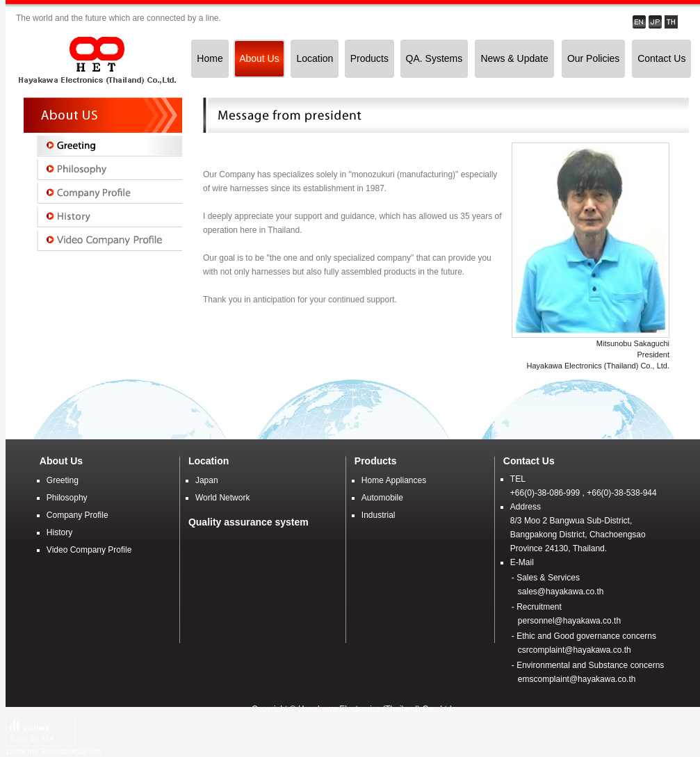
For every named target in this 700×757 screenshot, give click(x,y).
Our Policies (593, 58)
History (59, 532)
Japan (207, 480)
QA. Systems (434, 58)
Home (210, 58)
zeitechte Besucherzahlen (53, 751)
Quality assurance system (249, 522)
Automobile (382, 498)
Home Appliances (394, 480)
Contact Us (661, 58)
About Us (259, 58)
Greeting (63, 480)
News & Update (514, 58)
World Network (222, 498)
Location (315, 58)
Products (369, 58)
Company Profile (78, 515)
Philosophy (67, 498)
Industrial (379, 515)
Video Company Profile (89, 550)
